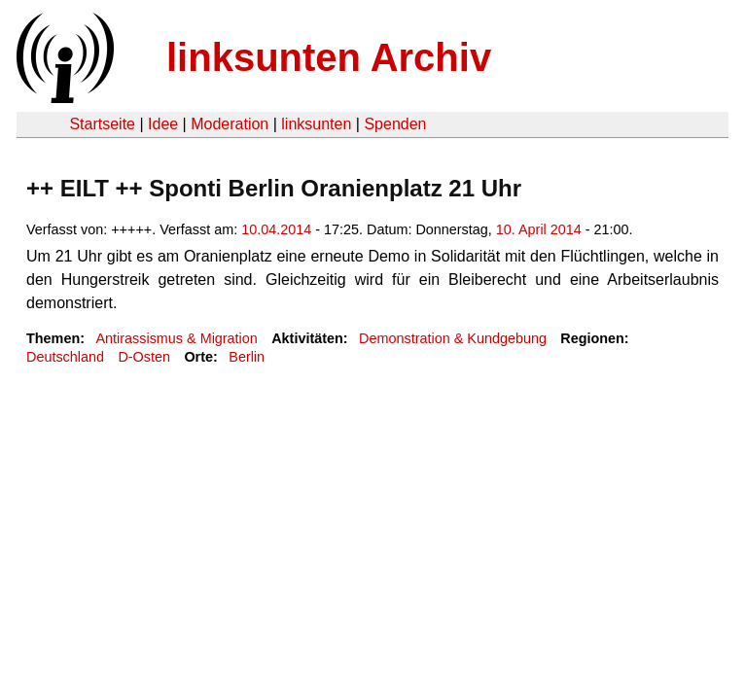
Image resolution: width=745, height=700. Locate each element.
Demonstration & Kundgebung (453, 338)
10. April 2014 (539, 229)
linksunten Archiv (329, 57)
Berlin (247, 357)
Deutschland (65, 357)
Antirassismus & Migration (176, 338)
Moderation (230, 124)
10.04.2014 (276, 229)
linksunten (316, 124)
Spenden (395, 124)
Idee (163, 124)
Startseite (102, 124)
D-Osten (144, 357)
